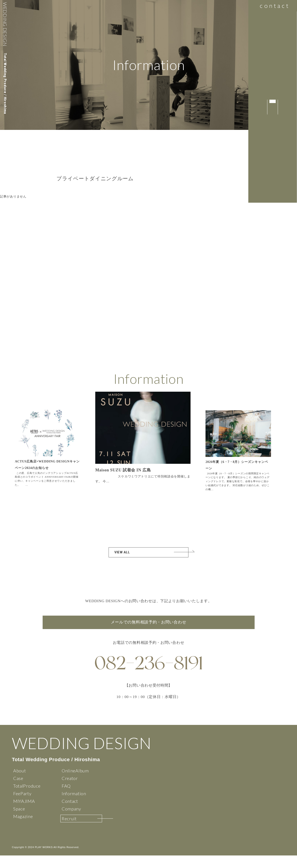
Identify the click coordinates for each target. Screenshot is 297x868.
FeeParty (22, 806)
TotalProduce (27, 798)
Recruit (69, 831)
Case (18, 791)
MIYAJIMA (24, 814)
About (20, 783)
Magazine (23, 829)
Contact (70, 814)
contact (272, 7)
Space (19, 821)
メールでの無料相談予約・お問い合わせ (149, 626)
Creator (70, 791)
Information (74, 806)
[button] (194, 444)
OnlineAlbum (75, 783)
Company (71, 821)
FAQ (66, 798)
